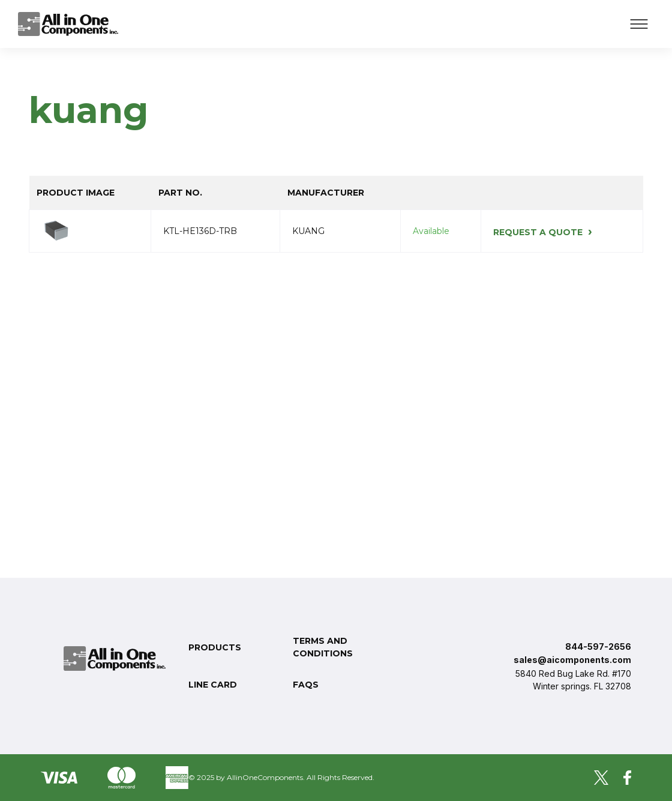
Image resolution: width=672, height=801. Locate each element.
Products (215, 647)
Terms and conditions (323, 647)
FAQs (306, 685)
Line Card (213, 685)
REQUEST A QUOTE (543, 232)
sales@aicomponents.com (572, 660)
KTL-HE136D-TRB (200, 231)
